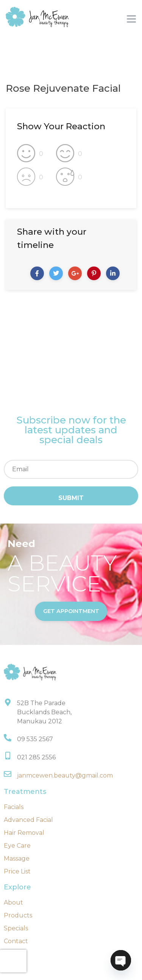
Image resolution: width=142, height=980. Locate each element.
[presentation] (13, 961)
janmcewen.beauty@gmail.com (65, 775)
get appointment (71, 611)
